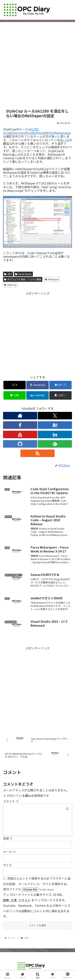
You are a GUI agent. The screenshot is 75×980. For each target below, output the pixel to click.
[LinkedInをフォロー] (55, 434)
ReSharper (52, 279)
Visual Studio (23, 274)
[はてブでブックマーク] (61, 385)
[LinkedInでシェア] (37, 395)
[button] (61, 395)
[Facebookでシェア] (37, 385)
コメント (11, 801)
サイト (8, 865)
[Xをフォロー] (55, 416)
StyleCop (10, 285)
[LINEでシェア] (15, 395)
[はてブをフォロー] (55, 425)
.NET (8, 274)
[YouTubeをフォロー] (20, 434)
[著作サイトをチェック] (20, 416)
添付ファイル (12, 889)
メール (9, 852)
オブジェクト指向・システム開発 (23, 279)
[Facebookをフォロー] (20, 425)
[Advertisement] (37, 65)
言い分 (64, 140)
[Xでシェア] (15, 385)
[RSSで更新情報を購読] (37, 453)
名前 (8, 838)
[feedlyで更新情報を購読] (55, 444)
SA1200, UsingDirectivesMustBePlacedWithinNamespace (37, 131)
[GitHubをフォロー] (20, 444)
